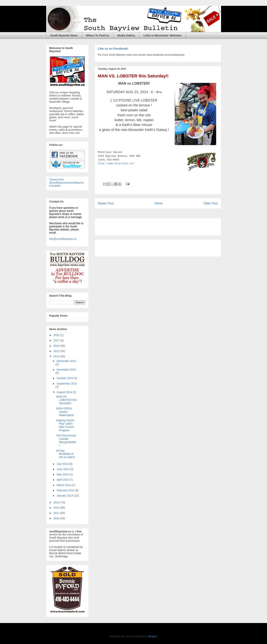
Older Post (211, 203)
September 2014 (67, 384)
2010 (57, 518)
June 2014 (63, 469)
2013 (57, 502)
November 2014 (66, 370)
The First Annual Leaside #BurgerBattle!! (66, 440)
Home (159, 203)
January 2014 (65, 496)
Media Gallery (126, 35)
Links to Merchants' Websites (163, 35)
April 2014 (63, 480)
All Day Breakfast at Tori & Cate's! (65, 454)
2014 (57, 356)
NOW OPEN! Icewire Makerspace (65, 412)
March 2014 (64, 485)
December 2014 (66, 361)
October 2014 (65, 378)
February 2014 (66, 490)
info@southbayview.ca (63, 239)
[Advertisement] (144, 226)
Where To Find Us (98, 35)
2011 (57, 513)
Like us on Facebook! (113, 49)
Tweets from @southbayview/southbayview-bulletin (67, 183)
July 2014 (63, 464)
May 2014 (63, 474)
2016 (57, 346)
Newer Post (106, 203)
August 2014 (65, 392)
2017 (57, 340)
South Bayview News (64, 35)
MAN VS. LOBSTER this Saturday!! (133, 76)
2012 (57, 508)
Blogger (153, 636)
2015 (57, 351)
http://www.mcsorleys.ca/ (116, 163)
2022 (57, 335)
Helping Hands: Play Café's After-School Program (65, 425)
